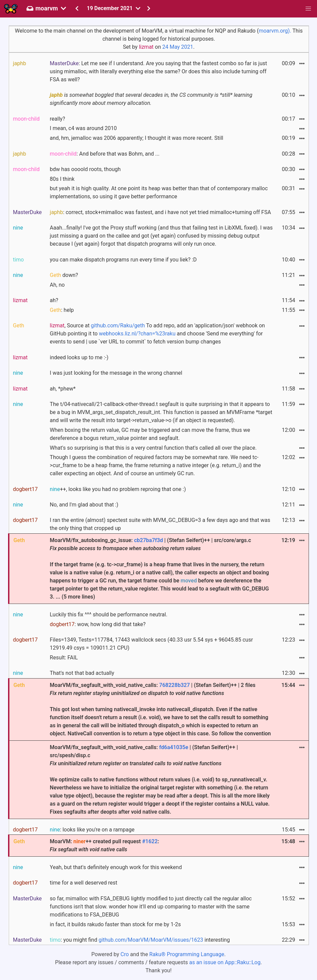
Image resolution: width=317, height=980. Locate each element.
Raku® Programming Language (187, 954)
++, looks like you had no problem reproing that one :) (118, 489)
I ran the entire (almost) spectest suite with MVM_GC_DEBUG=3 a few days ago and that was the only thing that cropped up (160, 524)
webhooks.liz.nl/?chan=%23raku (137, 334)
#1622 (150, 841)
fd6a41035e (174, 747)
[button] (308, 9)
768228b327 (174, 685)
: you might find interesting (140, 940)
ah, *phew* (63, 389)
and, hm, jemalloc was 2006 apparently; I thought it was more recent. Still (136, 138)
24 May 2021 (178, 47)
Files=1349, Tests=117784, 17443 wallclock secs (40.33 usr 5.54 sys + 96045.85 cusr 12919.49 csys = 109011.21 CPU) (151, 644)
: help (62, 310)
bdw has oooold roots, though (85, 169)
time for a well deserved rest (83, 883)
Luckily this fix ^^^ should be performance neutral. (108, 615)
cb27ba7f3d (148, 540)
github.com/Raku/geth (118, 325)
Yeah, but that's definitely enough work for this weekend (116, 867)
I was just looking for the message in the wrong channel (116, 373)
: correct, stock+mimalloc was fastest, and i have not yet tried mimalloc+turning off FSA (160, 212)
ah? (54, 300)
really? (57, 119)
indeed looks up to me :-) (79, 357)
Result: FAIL (64, 658)
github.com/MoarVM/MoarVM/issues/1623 (151, 940)
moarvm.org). (275, 31)
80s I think (62, 179)
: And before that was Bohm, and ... (105, 154)
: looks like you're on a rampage (92, 830)
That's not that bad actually (82, 673)
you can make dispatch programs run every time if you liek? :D (123, 260)
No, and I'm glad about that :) (84, 505)
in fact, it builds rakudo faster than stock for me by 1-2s (115, 924)
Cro (125, 954)
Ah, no (57, 285)
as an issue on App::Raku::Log (225, 962)
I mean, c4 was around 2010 (83, 128)
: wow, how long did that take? (98, 624)
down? (64, 275)
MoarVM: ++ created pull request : (104, 845)
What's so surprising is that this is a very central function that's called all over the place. (153, 448)
